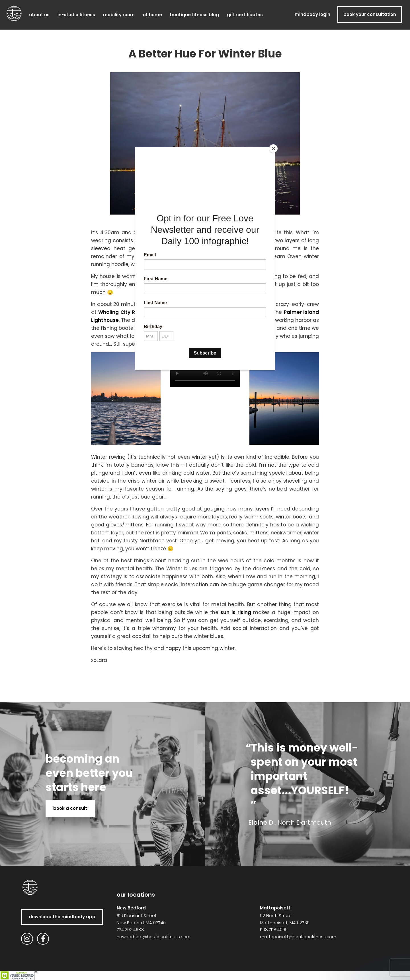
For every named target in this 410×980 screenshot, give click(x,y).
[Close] (273, 149)
